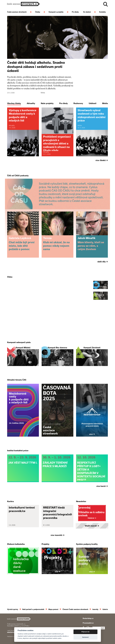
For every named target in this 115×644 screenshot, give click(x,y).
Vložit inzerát (92, 544)
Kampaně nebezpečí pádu (19, 352)
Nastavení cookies (13, 636)
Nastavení (85, 637)
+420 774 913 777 (12, 630)
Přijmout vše (85, 632)
